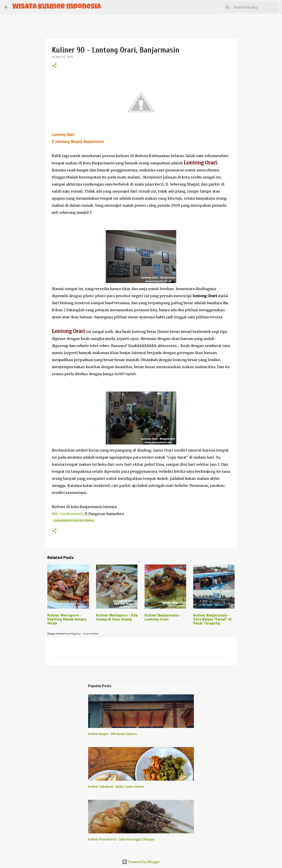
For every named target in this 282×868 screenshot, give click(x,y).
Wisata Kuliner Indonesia (57, 7)
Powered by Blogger (141, 862)
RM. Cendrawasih (67, 514)
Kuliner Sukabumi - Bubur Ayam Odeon (116, 787)
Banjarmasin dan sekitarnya (73, 520)
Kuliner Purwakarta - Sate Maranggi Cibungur (121, 839)
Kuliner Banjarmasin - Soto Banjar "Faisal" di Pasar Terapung (212, 619)
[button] (54, 66)
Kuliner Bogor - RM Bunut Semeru (112, 734)
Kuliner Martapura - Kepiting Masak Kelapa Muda (67, 619)
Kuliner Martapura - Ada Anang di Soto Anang (117, 617)
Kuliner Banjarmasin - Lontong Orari (163, 617)
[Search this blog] (255, 7)
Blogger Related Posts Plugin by (73, 634)
